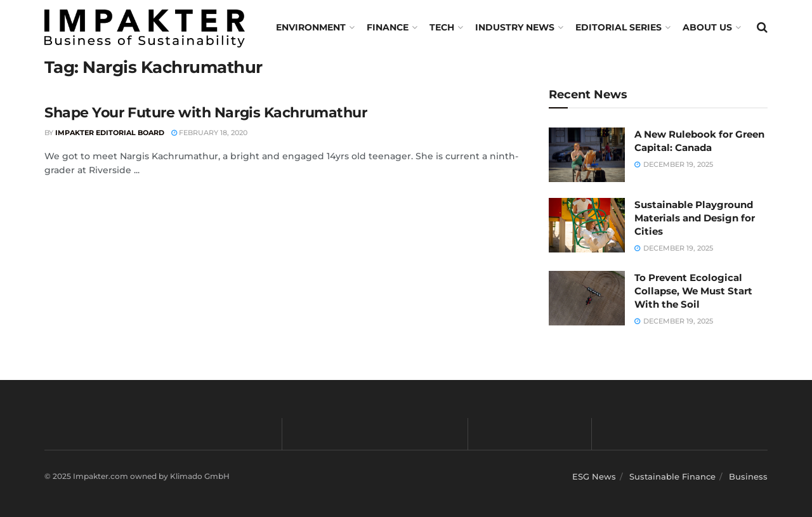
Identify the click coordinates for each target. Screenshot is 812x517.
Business (748, 476)
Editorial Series (619, 27)
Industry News (515, 27)
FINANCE (388, 27)
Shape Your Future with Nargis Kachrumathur (206, 113)
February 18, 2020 (209, 133)
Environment (311, 27)
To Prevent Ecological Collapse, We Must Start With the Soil (693, 291)
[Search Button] (762, 27)
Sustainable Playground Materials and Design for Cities (695, 218)
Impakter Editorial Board (110, 133)
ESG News (594, 476)
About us (707, 27)
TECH (442, 27)
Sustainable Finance (672, 476)
